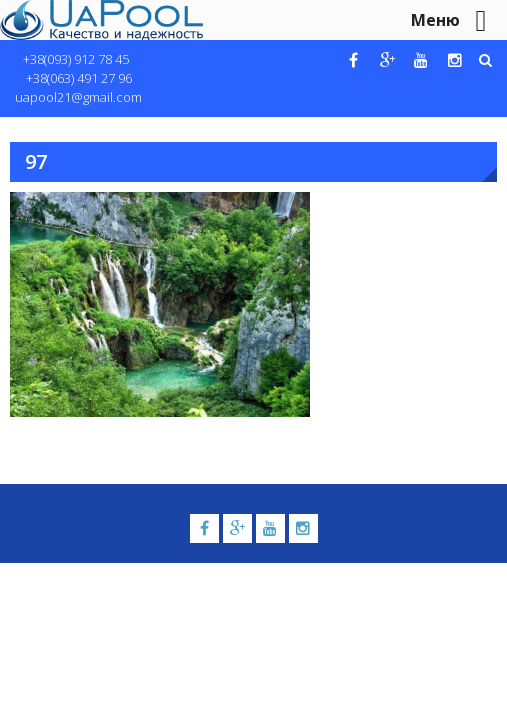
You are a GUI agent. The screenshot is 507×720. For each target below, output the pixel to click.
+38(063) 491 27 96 (79, 78)
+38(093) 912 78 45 (76, 59)
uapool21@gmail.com (78, 97)
